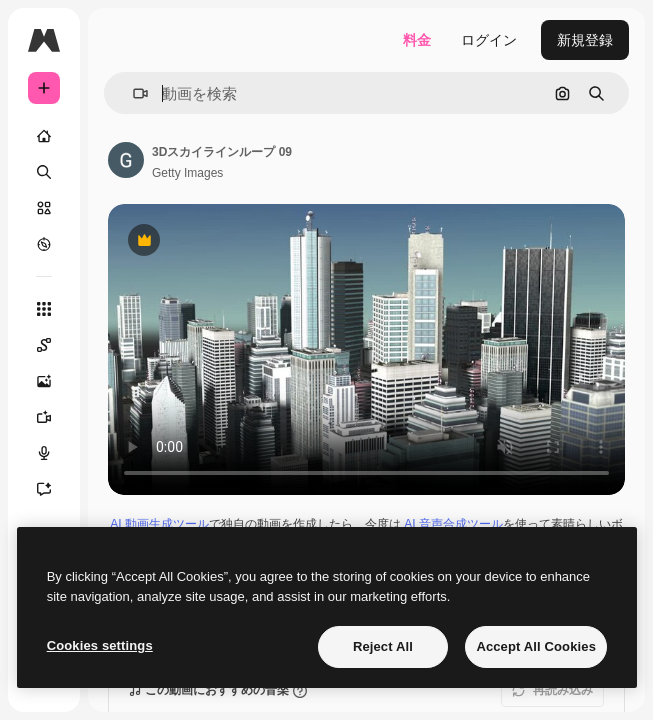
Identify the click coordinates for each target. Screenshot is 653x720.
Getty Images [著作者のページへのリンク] (187, 173)
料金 (417, 40)
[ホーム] (44, 136)
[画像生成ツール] (54, 381)
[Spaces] (54, 345)
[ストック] (44, 208)
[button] (132, 93)
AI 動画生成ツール (159, 524)
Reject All (383, 646)
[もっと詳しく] (44, 244)
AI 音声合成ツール (453, 524)
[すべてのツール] (44, 309)
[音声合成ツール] (54, 453)
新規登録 (585, 40)
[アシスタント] (54, 489)
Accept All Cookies (536, 646)
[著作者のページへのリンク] (126, 160)
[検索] (44, 172)
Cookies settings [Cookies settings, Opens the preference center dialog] (100, 645)
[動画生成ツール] (54, 417)
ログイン (489, 40)
